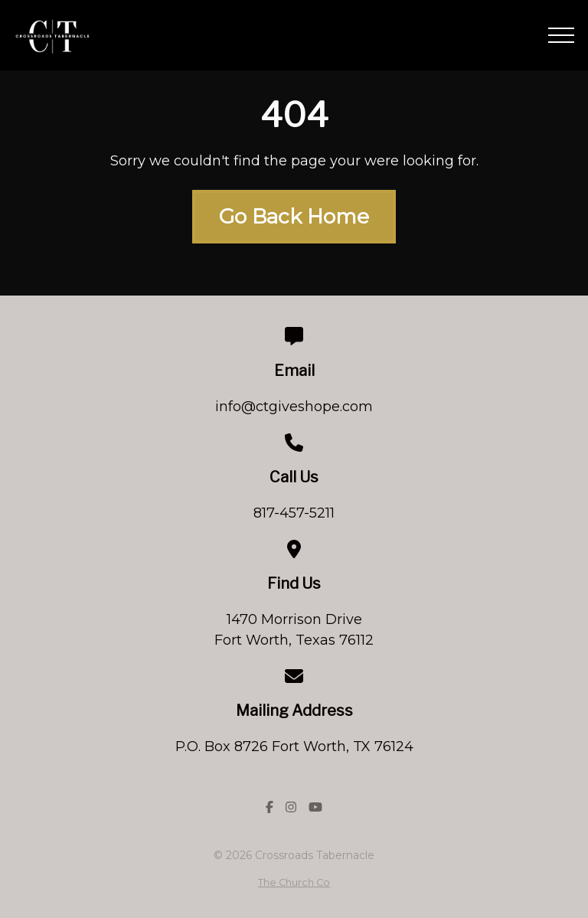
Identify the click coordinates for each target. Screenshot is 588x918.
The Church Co (294, 882)
